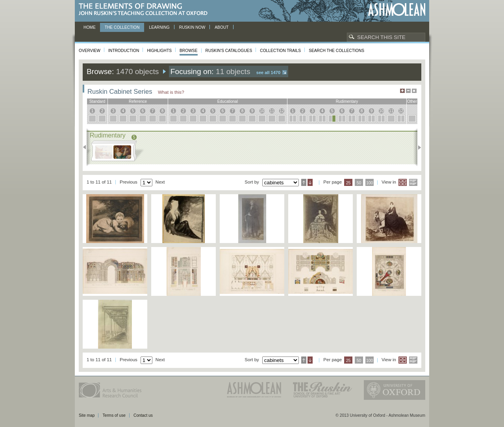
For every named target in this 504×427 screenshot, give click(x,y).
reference (138, 101)
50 (359, 183)
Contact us (143, 415)
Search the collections (336, 51)
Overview (90, 51)
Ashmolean (397, 10)
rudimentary (347, 101)
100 (370, 183)
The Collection (122, 27)
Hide (414, 91)
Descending (310, 182)
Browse (189, 51)
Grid (403, 182)
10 (262, 111)
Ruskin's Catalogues (229, 51)
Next (417, 147)
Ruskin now (192, 27)
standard (97, 101)
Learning (159, 27)
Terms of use (114, 415)
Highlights (159, 51)
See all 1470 (268, 72)
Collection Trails (280, 51)
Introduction (124, 51)
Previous (87, 147)
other (412, 101)
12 (282, 111)
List (413, 182)
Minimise (408, 91)
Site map (87, 415)
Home (90, 27)
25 (348, 183)
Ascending (304, 182)
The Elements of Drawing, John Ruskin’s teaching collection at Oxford (145, 10)
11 (272, 111)
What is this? (171, 92)
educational (228, 101)
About (221, 27)
